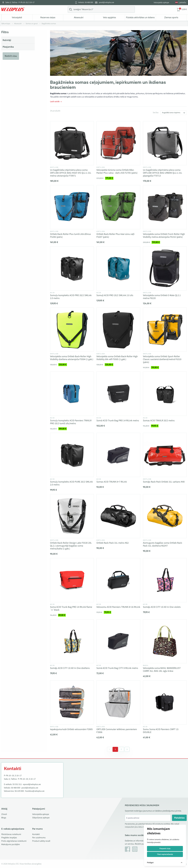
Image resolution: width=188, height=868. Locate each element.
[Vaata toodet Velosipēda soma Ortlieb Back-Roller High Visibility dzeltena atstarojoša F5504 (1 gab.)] (72, 330)
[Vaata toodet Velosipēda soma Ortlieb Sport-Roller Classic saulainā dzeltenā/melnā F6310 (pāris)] (165, 330)
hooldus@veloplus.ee (35, 791)
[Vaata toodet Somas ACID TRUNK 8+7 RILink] (118, 455)
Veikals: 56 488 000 (86, 2)
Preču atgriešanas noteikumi (14, 841)
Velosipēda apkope (161, 3)
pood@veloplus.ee (106, 2)
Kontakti (36, 834)
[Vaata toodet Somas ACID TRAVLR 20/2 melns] (165, 394)
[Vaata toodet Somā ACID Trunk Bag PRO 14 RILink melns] (118, 394)
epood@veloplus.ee (32, 784)
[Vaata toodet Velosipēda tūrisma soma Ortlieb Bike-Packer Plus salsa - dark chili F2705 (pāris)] (118, 143)
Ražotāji (7, 40)
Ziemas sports (171, 17)
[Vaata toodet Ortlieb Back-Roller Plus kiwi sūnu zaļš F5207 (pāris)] (118, 207)
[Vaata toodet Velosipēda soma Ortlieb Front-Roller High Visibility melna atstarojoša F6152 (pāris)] (165, 207)
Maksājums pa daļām (11, 844)
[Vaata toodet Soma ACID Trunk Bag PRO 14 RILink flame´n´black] (72, 580)
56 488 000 (16, 788)
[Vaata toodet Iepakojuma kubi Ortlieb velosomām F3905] (72, 702)
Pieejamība (8, 47)
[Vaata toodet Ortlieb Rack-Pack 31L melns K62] (118, 516)
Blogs (4, 818)
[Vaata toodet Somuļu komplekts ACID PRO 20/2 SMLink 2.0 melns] (72, 268)
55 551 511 (17, 784)
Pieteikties (179, 818)
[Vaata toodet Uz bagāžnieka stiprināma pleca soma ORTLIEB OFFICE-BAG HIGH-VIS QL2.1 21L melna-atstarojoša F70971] (72, 143)
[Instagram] (135, 849)
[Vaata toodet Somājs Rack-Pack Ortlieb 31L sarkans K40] (165, 455)
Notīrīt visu (11, 56)
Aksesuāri (79, 17)
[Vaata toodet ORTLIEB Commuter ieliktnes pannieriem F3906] (118, 702)
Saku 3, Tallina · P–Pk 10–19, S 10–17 (20, 2)
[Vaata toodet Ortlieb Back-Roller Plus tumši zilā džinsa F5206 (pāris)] (72, 207)
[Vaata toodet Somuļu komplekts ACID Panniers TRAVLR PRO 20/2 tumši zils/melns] (72, 394)
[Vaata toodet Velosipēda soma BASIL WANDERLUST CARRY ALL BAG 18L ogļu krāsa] (165, 641)
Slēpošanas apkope (41, 818)
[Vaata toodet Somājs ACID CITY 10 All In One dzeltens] (72, 641)
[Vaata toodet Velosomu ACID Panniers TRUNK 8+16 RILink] (118, 580)
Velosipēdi (17, 17)
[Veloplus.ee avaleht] (13, 9)
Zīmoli (4, 814)
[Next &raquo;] (127, 749)
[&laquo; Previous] (110, 749)
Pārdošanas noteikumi (11, 834)
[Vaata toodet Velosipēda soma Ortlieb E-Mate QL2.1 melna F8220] (165, 268)
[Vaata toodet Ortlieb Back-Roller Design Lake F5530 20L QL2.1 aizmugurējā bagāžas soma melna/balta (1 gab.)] (72, 516)
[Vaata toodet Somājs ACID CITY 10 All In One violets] (165, 580)
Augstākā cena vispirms (171, 113)
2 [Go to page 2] (121, 749)
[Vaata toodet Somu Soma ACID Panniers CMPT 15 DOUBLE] (165, 702)
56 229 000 (19, 791)
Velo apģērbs (109, 17)
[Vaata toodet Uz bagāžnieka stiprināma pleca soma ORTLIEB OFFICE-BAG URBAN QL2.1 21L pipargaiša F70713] (165, 143)
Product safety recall (41, 841)
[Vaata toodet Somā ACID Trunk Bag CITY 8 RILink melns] (118, 641)
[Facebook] (127, 849)
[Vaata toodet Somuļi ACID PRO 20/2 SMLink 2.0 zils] (118, 268)
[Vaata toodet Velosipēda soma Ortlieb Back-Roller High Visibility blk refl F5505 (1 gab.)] (118, 330)
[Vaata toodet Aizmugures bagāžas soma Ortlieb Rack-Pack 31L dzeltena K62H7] (165, 516)
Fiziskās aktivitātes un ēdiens (140, 17)
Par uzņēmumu (39, 838)
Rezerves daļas (48, 17)
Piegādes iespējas (9, 838)
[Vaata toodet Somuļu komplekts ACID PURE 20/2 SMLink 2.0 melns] (72, 455)
